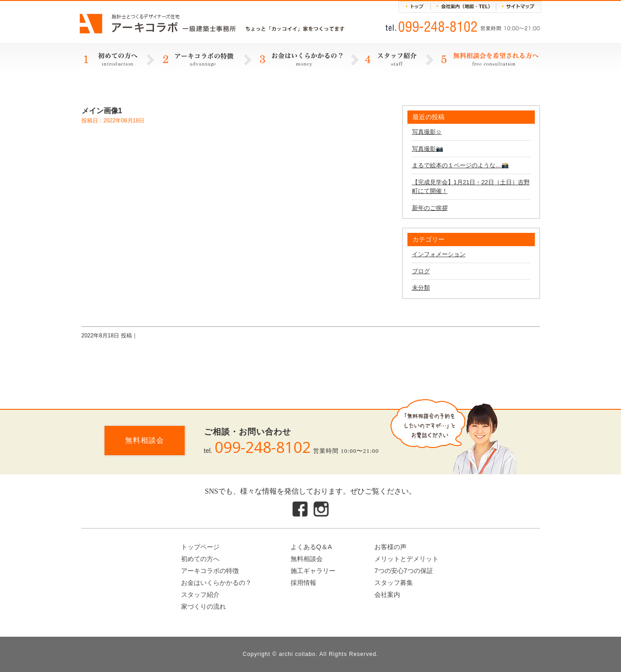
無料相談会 (145, 440)
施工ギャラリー (313, 571)
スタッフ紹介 (200, 595)
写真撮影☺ (427, 132)
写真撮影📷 (428, 149)
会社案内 (387, 595)
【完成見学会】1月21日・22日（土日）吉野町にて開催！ (471, 187)
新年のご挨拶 (430, 208)
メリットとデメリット (407, 559)
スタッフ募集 (394, 583)
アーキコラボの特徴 (210, 571)
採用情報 (303, 583)
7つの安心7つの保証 (404, 571)
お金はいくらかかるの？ (216, 583)
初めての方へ (200, 559)
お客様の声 (390, 547)
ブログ (421, 271)
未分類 (421, 288)
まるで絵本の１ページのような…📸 (460, 165)
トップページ (200, 547)
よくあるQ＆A (311, 547)
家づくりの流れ (203, 606)
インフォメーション (439, 254)
